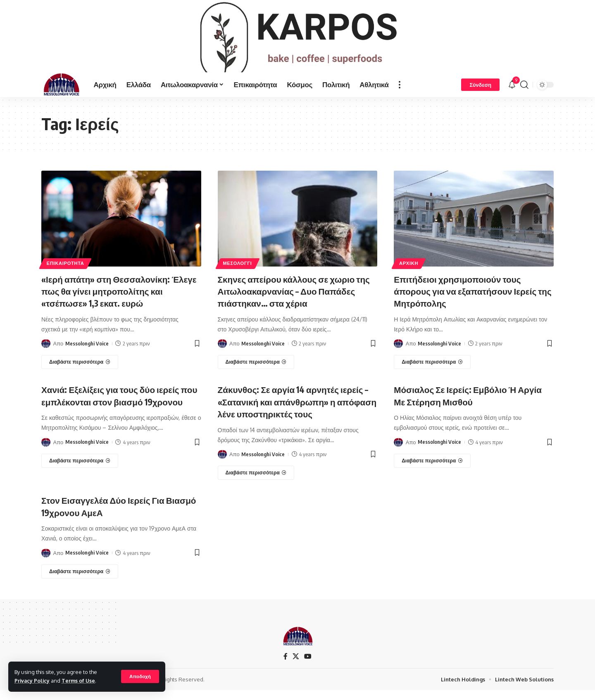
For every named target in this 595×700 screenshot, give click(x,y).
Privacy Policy (33, 681)
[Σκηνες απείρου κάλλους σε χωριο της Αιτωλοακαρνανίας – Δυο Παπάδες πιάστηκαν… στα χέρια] (256, 374)
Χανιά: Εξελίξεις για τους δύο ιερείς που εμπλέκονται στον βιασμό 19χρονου (115, 413)
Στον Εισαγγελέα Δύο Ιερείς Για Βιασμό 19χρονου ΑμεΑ (107, 516)
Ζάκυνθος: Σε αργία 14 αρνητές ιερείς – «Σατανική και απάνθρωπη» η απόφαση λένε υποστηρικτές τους (296, 413)
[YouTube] (308, 666)
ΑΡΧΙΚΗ (409, 275)
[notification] (512, 97)
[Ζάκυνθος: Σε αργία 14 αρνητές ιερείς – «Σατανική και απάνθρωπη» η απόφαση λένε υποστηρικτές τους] (256, 483)
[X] (296, 666)
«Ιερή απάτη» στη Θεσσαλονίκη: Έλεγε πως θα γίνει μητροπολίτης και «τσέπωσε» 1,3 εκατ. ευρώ (121, 303)
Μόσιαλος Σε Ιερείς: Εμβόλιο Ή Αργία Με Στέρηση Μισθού (473, 407)
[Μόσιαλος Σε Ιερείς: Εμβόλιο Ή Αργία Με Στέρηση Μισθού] (432, 471)
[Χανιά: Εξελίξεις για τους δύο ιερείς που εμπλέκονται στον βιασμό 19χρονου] (80, 483)
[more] (400, 97)
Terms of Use (80, 681)
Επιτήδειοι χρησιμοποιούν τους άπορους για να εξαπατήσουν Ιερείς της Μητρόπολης (470, 303)
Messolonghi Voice (87, 355)
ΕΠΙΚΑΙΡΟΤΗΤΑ (67, 275)
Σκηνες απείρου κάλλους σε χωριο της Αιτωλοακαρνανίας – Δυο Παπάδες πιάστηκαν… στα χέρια (291, 303)
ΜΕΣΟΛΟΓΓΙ (238, 275)
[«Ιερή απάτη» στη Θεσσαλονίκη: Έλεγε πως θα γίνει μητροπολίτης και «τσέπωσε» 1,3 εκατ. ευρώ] (80, 374)
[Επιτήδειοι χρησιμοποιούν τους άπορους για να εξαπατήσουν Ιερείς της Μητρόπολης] (432, 374)
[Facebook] (286, 666)
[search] (524, 97)
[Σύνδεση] (480, 97)
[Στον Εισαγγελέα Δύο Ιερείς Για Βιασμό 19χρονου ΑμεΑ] (80, 581)
